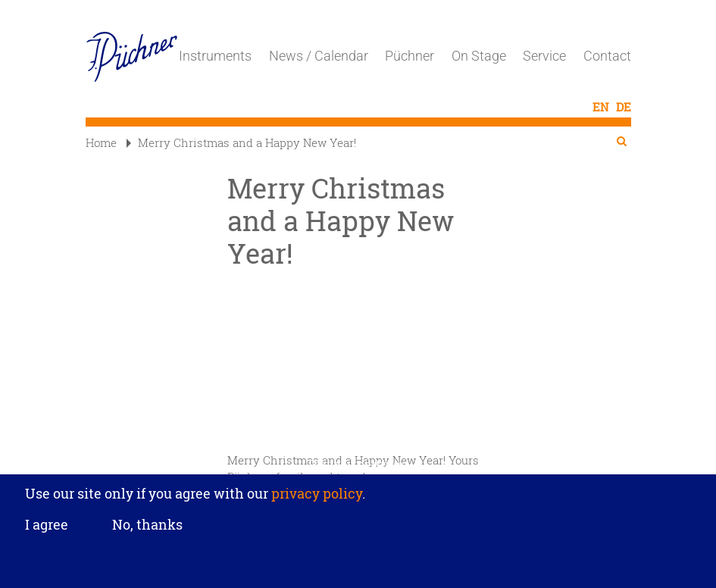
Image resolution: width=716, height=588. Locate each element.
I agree (47, 525)
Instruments (215, 56)
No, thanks (147, 524)
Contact (607, 56)
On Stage (479, 56)
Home (101, 142)
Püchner (410, 56)
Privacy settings (358, 464)
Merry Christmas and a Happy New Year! (241, 142)
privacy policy (315, 493)
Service (544, 56)
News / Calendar (319, 56)
